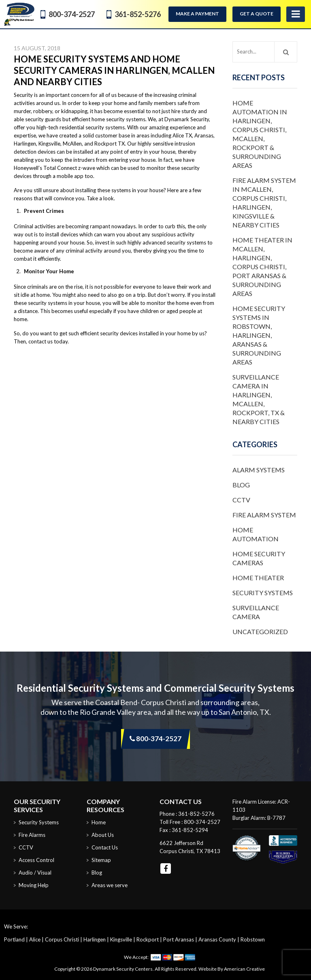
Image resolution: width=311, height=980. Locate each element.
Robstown (253, 939)
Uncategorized (260, 632)
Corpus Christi (62, 939)
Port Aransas (179, 939)
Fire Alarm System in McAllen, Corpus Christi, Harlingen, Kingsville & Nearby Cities (264, 203)
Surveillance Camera (256, 612)
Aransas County (217, 939)
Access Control (36, 860)
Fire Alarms (32, 835)
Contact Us (105, 847)
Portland (14, 939)
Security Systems (263, 593)
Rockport (148, 939)
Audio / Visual (35, 873)
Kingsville (121, 939)
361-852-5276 (138, 14)
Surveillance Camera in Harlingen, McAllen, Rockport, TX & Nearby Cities (259, 399)
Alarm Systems (259, 470)
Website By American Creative (232, 969)
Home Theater (258, 578)
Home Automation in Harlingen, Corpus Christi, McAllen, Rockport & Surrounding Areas (260, 134)
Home (99, 822)
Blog (241, 485)
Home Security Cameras (259, 558)
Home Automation (256, 534)
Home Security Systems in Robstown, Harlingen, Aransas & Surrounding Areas (259, 335)
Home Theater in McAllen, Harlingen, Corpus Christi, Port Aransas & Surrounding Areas (262, 267)
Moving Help (34, 885)
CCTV (241, 500)
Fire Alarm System (264, 515)
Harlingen (95, 939)
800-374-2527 (72, 14)
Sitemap (101, 860)
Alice (35, 939)
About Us (103, 835)
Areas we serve (110, 885)
